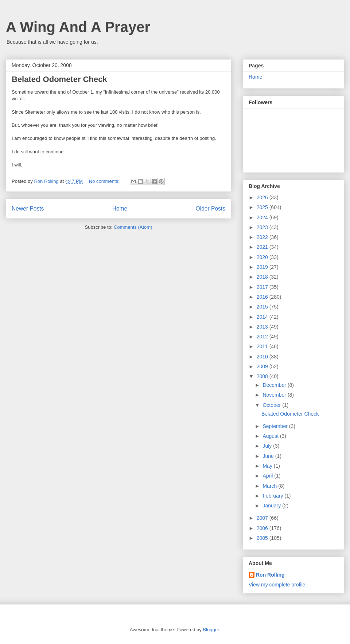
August (271, 436)
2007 (263, 518)
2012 (263, 337)
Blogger (211, 630)
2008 (263, 376)
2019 (263, 267)
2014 (263, 317)
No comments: (105, 181)
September (276, 426)
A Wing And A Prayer (78, 27)
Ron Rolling (270, 575)
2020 (263, 257)
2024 (263, 217)
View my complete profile (277, 585)
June (269, 456)
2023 (263, 227)
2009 (263, 366)
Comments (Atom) (133, 227)
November (275, 395)
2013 (263, 327)
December (275, 385)
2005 (263, 538)
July (268, 446)
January (272, 506)
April (268, 476)
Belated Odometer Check (59, 79)
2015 (263, 307)
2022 (263, 237)
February (273, 496)
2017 (263, 287)
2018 (263, 277)
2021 (263, 247)
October (272, 405)
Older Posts (211, 209)
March (270, 486)
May (268, 466)
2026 (263, 197)
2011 (263, 346)
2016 (263, 297)
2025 (263, 207)
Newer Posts (28, 209)
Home (120, 209)
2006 (263, 528)
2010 (263, 357)
